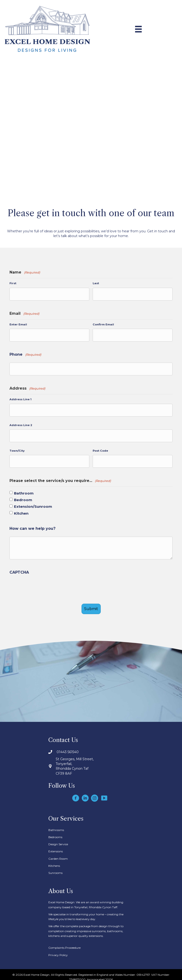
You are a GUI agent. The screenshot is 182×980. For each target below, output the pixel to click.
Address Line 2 (21, 423)
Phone (25, 353)
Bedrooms (55, 833)
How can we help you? (32, 525)
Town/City (17, 448)
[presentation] (45, 586)
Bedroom (23, 497)
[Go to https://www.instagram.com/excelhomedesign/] (95, 794)
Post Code (100, 448)
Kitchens (54, 862)
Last (96, 283)
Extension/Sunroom (33, 503)
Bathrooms (56, 826)
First (13, 283)
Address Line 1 (20, 398)
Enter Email (18, 324)
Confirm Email (103, 324)
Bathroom (24, 490)
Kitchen (21, 510)
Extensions (56, 847)
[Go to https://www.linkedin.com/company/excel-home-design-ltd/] (85, 794)
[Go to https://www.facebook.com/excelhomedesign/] (76, 794)
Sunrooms (55, 869)
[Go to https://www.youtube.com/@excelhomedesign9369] (104, 794)
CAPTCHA (19, 569)
